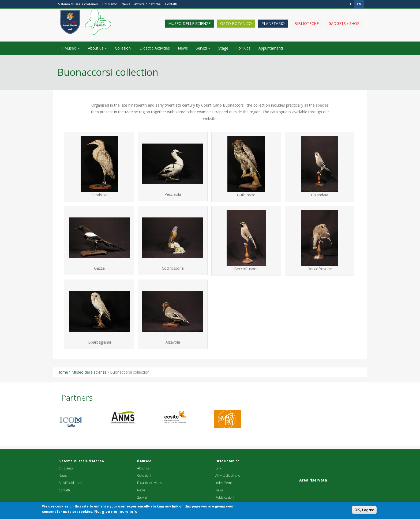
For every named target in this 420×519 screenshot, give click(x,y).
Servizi (203, 48)
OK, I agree (364, 512)
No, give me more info (116, 513)
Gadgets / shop (344, 27)
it (350, 4)
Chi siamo (110, 4)
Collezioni (123, 48)
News (126, 4)
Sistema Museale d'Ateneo (78, 4)
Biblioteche (307, 27)
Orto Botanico (236, 27)
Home (63, 372)
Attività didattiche (147, 4)
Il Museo (71, 48)
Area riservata (313, 480)
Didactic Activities (155, 48)
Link (218, 468)
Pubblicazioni (225, 497)
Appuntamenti (271, 48)
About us (97, 48)
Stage (223, 48)
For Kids (243, 48)
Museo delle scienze (189, 27)
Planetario (273, 27)
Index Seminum (227, 483)
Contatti (171, 4)
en (359, 4)
